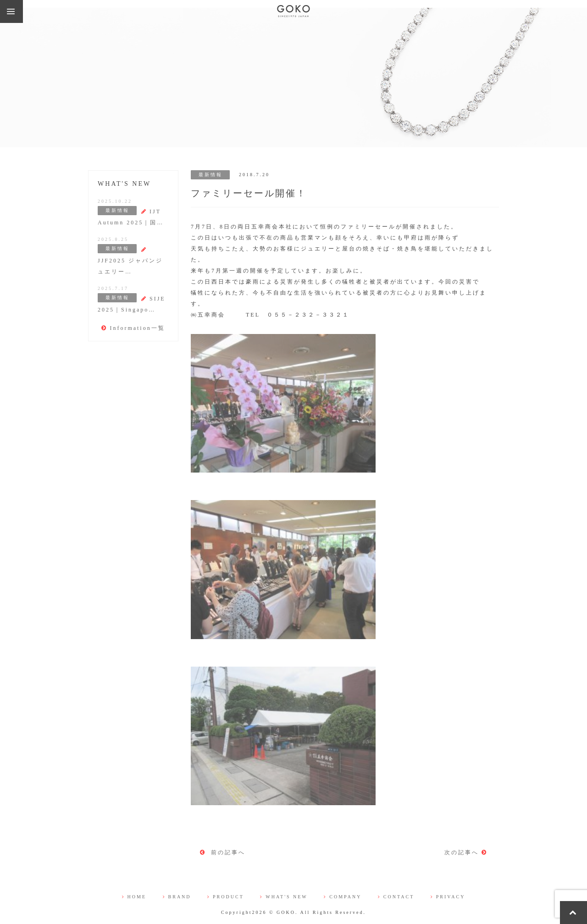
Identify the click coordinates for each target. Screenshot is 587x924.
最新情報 (210, 175)
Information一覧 (133, 328)
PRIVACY (448, 897)
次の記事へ (466, 852)
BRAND (177, 897)
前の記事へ (223, 852)
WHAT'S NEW (284, 897)
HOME (134, 897)
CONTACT (396, 897)
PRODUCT (226, 897)
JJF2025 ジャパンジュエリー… (130, 261)
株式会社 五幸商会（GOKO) (293, 11)
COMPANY (343, 897)
